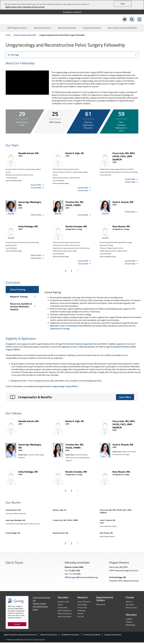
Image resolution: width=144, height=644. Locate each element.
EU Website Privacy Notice (70, 636)
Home (8, 37)
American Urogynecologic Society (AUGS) (60, 388)
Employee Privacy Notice (113, 636)
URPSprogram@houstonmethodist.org (81, 579)
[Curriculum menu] (22, 301)
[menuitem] (72, 12)
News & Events (131, 609)
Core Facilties (82, 606)
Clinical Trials (82, 609)
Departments (101, 606)
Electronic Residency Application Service (83, 345)
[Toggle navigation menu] (139, 20)
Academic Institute (72, 12)
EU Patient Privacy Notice (92, 636)
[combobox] (72, 56)
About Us (129, 603)
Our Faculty (130, 606)
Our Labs (81, 618)
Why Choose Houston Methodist (122, 29)
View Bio (11, 215)
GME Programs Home (17, 29)
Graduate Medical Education (25, 37)
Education (63, 599)
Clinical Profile (37, 189)
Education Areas (63, 603)
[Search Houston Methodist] (132, 20)
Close (123, 4)
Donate (17, 626)
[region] (72, 5)
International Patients (40, 608)
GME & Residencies (65, 612)
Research (83, 599)
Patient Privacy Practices (49, 636)
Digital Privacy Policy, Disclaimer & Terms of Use (20, 636)
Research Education (65, 615)
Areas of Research (84, 603)
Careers (35, 611)
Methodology (130, 626)
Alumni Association (65, 618)
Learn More (125, 399)
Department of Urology (60, 330)
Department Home (42, 29)
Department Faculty (67, 29)
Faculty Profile (37, 186)
